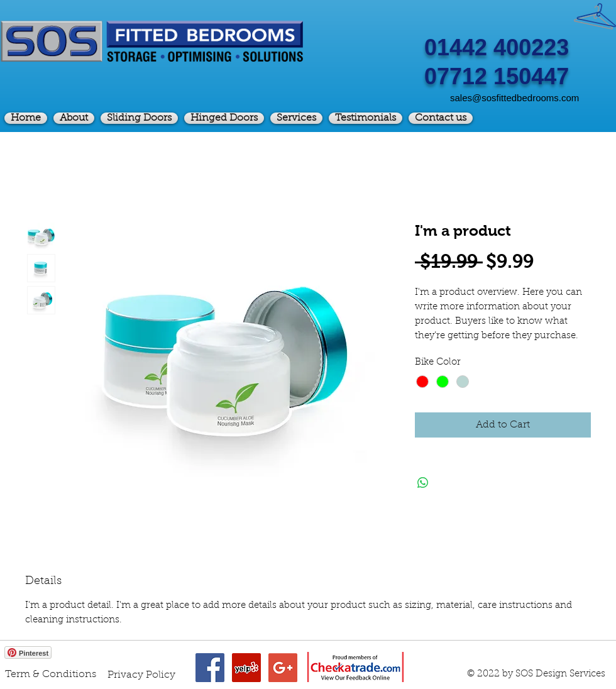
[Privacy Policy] (141, 675)
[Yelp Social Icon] (246, 668)
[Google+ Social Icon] (283, 668)
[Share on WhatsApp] (423, 483)
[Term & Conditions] (51, 675)
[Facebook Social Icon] (210, 668)
